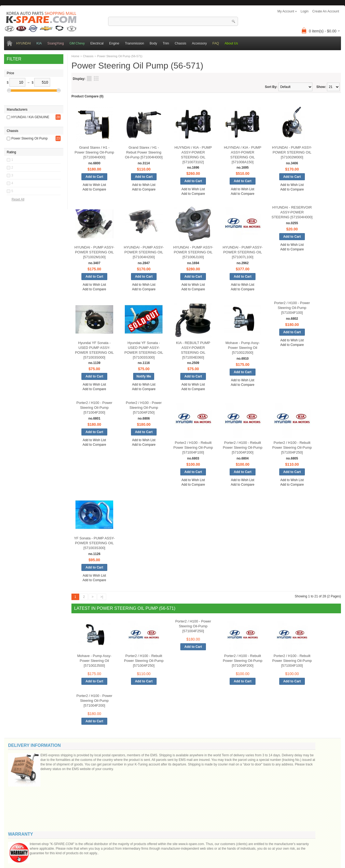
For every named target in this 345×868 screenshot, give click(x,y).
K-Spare (157, 844)
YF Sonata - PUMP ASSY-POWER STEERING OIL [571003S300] (94, 543)
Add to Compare (94, 189)
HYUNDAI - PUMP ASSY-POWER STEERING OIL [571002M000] (292, 152)
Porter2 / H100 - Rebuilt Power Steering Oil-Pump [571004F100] (193, 447)
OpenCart (144, 844)
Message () (279, 776)
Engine (114, 43)
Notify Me (144, 376)
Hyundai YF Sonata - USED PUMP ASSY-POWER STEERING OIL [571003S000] (94, 350)
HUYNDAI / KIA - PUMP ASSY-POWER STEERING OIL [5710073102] (193, 155)
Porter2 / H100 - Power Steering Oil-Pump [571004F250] (144, 408)
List (89, 79)
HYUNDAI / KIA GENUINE (30, 108)
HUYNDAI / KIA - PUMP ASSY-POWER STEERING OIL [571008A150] (243, 155)
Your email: (275, 767)
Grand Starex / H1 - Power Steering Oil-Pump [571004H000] (94, 152)
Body (153, 43)
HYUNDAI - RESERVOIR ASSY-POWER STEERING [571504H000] (292, 212)
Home (75, 56)
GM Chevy (77, 43)
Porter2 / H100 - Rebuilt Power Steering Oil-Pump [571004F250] (292, 447)
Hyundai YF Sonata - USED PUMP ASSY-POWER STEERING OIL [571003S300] (144, 350)
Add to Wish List (94, 185)
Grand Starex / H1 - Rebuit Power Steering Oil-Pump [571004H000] (144, 152)
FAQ (216, 43)
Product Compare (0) (87, 96)
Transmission (134, 43)
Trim (166, 43)
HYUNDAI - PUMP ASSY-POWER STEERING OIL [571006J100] (193, 252)
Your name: (275, 756)
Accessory (199, 43)
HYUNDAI (23, 43)
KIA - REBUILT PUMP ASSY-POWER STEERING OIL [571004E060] (193, 350)
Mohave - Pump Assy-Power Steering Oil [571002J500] (242, 348)
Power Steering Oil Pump (30, 124)
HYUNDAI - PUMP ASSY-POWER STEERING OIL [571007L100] (243, 252)
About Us (231, 43)
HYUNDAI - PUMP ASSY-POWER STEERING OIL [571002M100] (94, 252)
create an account (326, 11)
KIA (39, 43)
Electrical (97, 43)
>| (102, 597)
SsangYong (56, 43)
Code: (299, 804)
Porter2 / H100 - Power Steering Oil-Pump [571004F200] (94, 408)
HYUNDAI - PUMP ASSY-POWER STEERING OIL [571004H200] (144, 252)
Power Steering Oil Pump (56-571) (120, 56)
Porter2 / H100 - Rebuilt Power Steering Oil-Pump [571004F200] (243, 447)
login (304, 11)
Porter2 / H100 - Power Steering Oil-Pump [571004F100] (292, 308)
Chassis (180, 43)
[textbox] (173, 21)
